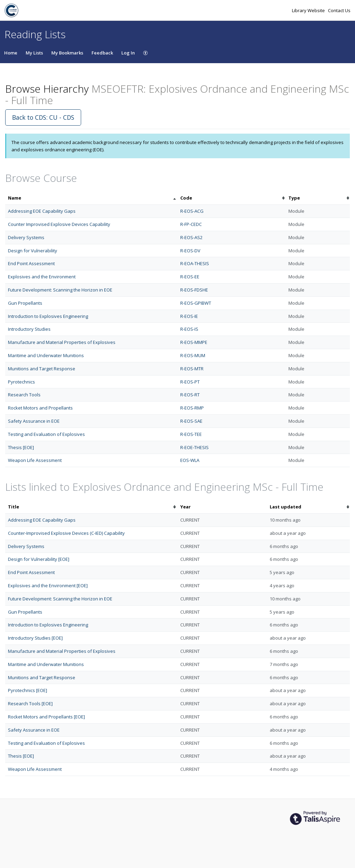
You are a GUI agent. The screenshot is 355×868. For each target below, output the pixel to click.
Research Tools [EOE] (30, 703)
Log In (128, 53)
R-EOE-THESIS (194, 447)
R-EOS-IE (189, 316)
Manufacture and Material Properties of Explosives (62, 342)
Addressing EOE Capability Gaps (42, 211)
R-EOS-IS (189, 329)
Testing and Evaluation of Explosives (46, 434)
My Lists (34, 53)
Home (11, 53)
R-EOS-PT (190, 382)
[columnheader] (91, 198)
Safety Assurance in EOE (34, 421)
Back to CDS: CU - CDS (43, 117)
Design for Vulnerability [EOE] (39, 559)
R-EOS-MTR (192, 369)
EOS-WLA (190, 460)
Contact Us (339, 10)
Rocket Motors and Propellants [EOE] (46, 717)
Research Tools (24, 395)
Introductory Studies (29, 329)
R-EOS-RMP (192, 408)
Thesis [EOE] (21, 447)
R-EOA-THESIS (195, 263)
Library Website (309, 10)
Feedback (102, 53)
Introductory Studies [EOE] (35, 638)
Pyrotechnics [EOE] (28, 690)
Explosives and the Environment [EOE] (48, 585)
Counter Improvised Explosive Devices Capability (59, 224)
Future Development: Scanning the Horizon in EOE (60, 290)
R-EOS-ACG (192, 211)
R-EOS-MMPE (194, 342)
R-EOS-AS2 (191, 237)
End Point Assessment (31, 263)
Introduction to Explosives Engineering (48, 316)
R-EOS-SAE (191, 421)
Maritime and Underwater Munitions (46, 355)
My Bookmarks (67, 53)
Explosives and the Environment (42, 277)
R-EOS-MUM (193, 355)
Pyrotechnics (21, 382)
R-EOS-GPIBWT (196, 303)
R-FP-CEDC (191, 224)
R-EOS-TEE (191, 434)
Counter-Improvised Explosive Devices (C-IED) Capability (66, 533)
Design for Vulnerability (33, 251)
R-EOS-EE (190, 277)
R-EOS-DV (190, 251)
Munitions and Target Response (42, 369)
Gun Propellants (25, 303)
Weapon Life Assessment (35, 460)
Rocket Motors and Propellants (40, 408)
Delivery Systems (26, 237)
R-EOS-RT (190, 395)
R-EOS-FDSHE (194, 290)
